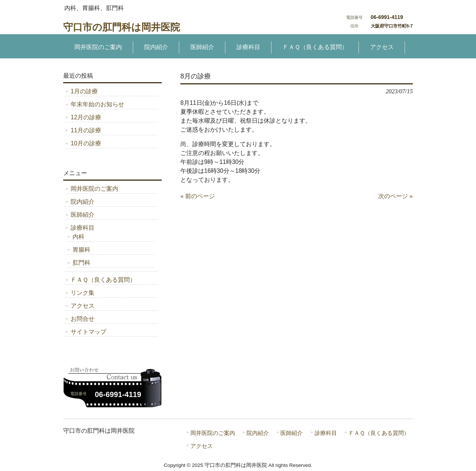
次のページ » (395, 196)
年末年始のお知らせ (97, 104)
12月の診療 (86, 117)
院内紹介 (83, 202)
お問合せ (83, 319)
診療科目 (83, 228)
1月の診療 (84, 91)
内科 (78, 237)
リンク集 (83, 293)
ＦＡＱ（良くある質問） (103, 280)
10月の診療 (86, 143)
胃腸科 (81, 250)
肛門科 (81, 263)
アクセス (83, 306)
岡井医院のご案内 (94, 189)
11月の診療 (86, 130)
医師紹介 (83, 215)
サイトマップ (89, 332)
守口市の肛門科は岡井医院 (122, 27)
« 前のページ (198, 196)
